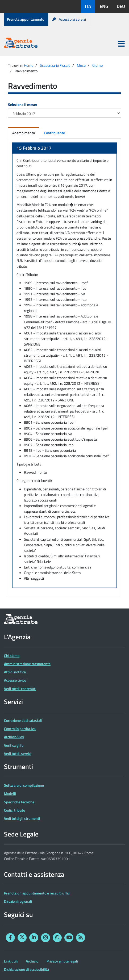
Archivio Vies (14, 737)
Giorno (97, 65)
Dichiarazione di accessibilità (26, 969)
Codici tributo (14, 810)
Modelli (10, 793)
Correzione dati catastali (23, 720)
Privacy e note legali (62, 961)
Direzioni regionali (18, 901)
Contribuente (54, 133)
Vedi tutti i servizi (18, 753)
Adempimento (24, 133)
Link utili (11, 961)
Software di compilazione (24, 785)
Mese (81, 65)
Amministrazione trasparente (27, 664)
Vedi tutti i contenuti (20, 689)
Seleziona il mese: (22, 104)
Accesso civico (15, 680)
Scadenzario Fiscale (55, 65)
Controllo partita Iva (20, 729)
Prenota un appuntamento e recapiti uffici (37, 893)
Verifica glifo (14, 745)
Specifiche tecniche (19, 802)
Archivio (32, 961)
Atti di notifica (15, 672)
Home (29, 65)
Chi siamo (12, 655)
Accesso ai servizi (69, 19)
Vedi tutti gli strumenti (22, 818)
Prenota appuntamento (26, 19)
